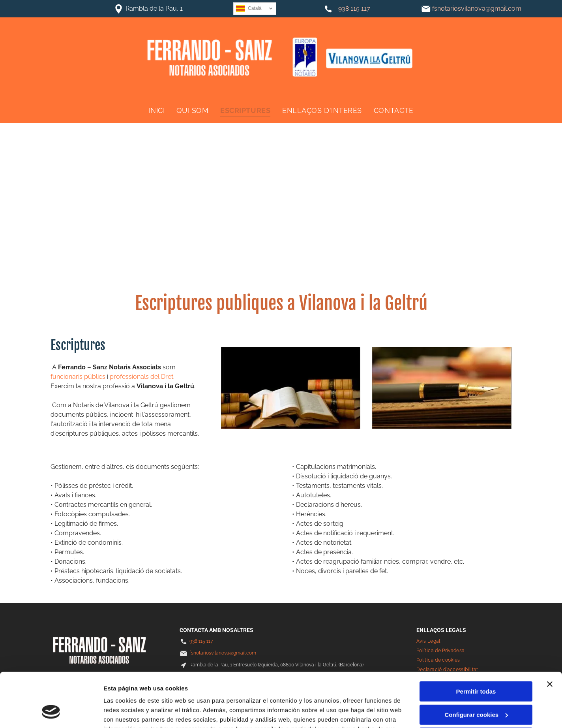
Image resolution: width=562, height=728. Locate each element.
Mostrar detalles (126, 712)
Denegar (476, 689)
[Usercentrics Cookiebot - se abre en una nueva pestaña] (51, 713)
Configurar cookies (476, 667)
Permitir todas (476, 643)
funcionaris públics (78, 377)
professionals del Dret (141, 377)
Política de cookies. (161, 690)
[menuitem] (157, 110)
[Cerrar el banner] (550, 636)
